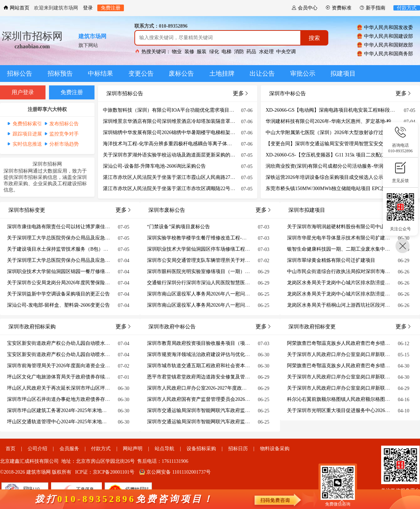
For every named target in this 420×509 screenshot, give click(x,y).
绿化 (214, 52)
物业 (177, 52)
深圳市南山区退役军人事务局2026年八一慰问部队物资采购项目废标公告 (225, 294)
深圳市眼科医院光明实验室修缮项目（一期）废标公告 (206, 271)
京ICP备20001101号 (114, 472)
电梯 (226, 52)
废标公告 (181, 74)
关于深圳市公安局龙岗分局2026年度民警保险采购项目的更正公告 (78, 283)
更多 (404, 93)
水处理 (266, 52)
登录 (88, 8)
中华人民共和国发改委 (385, 27)
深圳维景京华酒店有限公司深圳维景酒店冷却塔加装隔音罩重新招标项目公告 (186, 121)
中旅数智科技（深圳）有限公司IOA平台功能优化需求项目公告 (171, 110)
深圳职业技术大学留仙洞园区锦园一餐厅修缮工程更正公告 (71, 271)
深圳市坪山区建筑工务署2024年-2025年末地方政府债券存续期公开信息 (84, 410)
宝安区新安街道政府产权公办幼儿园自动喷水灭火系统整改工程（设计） (85, 354)
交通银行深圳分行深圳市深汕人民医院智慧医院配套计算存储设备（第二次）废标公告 (240, 283)
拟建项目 (343, 74)
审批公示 (303, 74)
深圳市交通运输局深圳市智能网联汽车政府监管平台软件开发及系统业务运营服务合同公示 (245, 422)
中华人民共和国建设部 (385, 36)
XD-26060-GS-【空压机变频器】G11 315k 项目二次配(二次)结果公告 (339, 155)
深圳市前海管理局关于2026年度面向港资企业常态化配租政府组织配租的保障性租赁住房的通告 (110, 366)
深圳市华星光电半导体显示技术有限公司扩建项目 (341, 238)
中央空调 (286, 52)
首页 (10, 449)
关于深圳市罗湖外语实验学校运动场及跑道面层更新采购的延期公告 (176, 155)
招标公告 (20, 74)
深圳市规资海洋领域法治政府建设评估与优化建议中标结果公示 (216, 354)
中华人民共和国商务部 (385, 54)
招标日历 (238, 449)
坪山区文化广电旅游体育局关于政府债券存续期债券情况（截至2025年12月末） (93, 377)
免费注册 (111, 8)
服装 (202, 52)
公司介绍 (37, 449)
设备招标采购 (201, 449)
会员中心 (304, 8)
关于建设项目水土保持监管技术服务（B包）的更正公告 (67, 249)
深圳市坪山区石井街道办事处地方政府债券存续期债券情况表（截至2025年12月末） (98, 399)
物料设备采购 (275, 449)
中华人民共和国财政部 (385, 45)
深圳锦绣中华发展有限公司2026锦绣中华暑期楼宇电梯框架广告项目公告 (181, 133)
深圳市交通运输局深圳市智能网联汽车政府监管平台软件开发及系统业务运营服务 (235, 410)
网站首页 (16, 8)
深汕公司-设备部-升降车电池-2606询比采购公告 (154, 166)
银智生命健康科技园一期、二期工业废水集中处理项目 (346, 249)
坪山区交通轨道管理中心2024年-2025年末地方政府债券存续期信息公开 (84, 422)
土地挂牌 (222, 74)
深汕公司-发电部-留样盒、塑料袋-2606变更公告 (58, 305)
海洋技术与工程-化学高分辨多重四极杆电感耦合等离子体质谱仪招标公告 (182, 144)
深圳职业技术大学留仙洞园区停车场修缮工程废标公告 (206, 249)
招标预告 (60, 74)
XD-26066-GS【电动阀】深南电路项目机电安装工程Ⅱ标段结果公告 (338, 110)
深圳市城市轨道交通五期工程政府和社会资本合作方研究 (208, 366)
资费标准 (338, 8)
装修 (189, 52)
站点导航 (164, 449)
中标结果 (100, 74)
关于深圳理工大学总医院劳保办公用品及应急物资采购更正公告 (76, 238)
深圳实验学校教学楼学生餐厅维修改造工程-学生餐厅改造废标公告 (219, 238)
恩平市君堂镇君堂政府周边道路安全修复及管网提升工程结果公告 (218, 377)
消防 (239, 52)
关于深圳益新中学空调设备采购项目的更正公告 (58, 294)
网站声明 (133, 449)
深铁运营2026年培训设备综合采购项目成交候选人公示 (324, 177)
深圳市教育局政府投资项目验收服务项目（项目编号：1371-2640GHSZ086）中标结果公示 (244, 343)
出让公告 (262, 74)
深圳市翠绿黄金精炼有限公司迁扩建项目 (331, 260)
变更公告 (141, 74)
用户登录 (23, 92)
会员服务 (69, 449)
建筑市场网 (92, 36)
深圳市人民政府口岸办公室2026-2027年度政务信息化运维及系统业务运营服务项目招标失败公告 (251, 388)
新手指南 (372, 8)
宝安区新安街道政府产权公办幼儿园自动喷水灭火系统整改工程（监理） (85, 343)
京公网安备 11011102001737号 (175, 472)
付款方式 (407, 8)
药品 (251, 52)
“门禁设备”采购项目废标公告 (178, 227)
